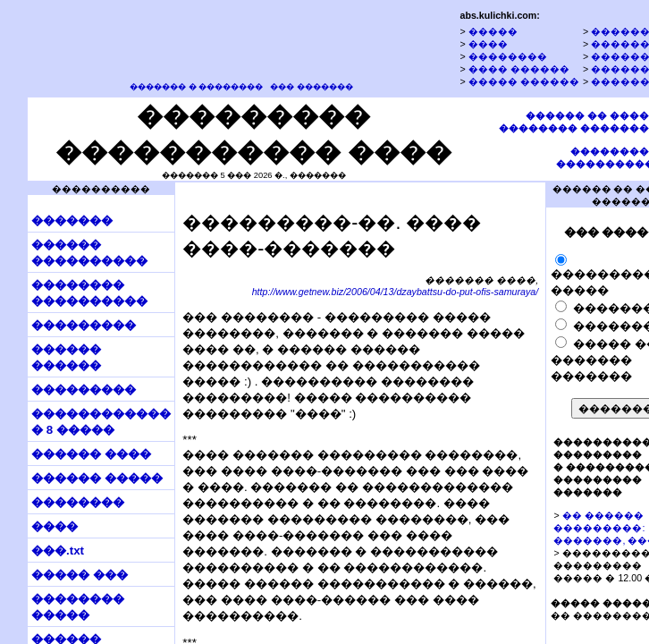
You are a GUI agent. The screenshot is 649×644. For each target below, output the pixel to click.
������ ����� (97, 478)
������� (72, 220)
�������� (508, 56)
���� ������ (519, 69)
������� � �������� (196, 87)
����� (493, 31)
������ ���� (91, 454)
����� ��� (80, 575)
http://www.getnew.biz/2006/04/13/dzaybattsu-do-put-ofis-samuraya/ (395, 292)
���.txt (58, 551)
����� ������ (524, 81)
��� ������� (312, 87)
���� (488, 44)
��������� (84, 325)
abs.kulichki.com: (499, 15)
